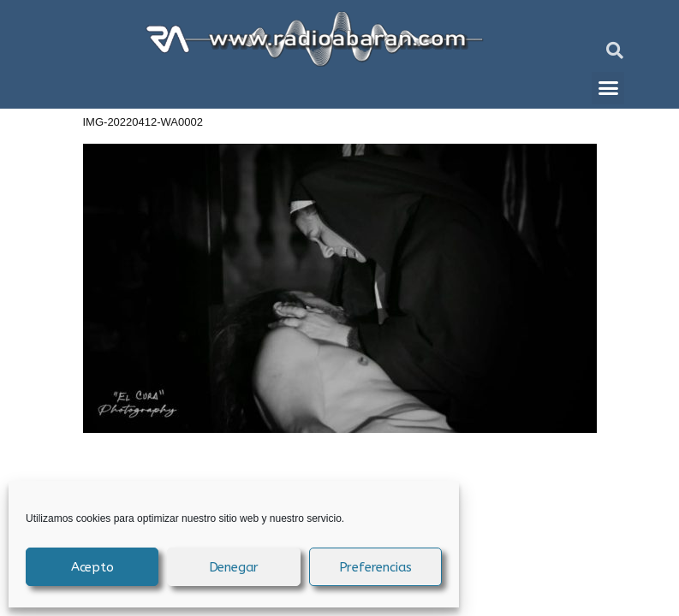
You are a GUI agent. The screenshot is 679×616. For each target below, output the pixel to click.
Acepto (92, 567)
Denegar (234, 567)
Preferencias (376, 567)
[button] (615, 50)
